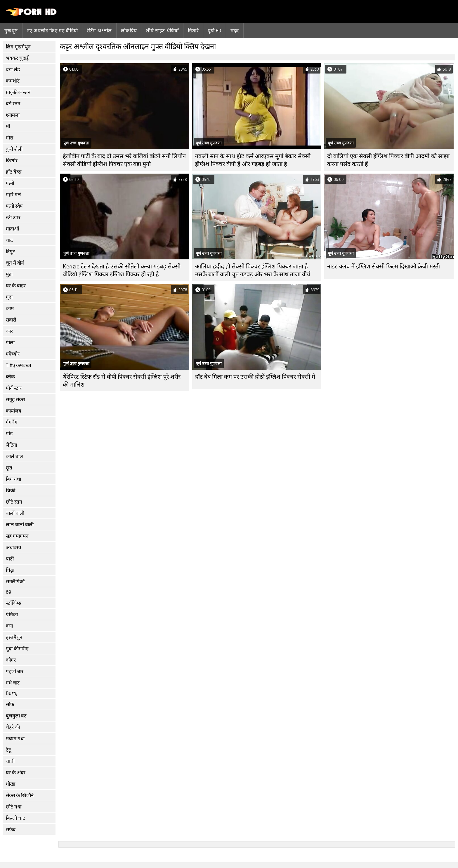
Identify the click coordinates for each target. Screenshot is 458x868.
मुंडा (9, 274)
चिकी (11, 491)
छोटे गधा (14, 807)
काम (10, 309)
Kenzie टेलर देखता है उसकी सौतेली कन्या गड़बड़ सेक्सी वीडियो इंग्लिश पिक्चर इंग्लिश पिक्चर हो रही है (122, 270)
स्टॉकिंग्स (14, 603)
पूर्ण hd (214, 31)
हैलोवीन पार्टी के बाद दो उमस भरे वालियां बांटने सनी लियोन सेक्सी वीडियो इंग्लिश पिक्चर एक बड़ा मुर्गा (124, 160)
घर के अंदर (16, 773)
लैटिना (11, 445)
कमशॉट (13, 81)
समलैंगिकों (15, 582)
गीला (10, 343)
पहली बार (15, 671)
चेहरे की (13, 727)
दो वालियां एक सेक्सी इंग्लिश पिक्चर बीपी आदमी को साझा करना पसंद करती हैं (388, 160)
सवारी (11, 320)
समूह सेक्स (15, 400)
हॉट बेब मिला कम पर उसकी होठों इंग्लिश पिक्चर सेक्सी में (255, 377)
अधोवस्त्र (13, 547)
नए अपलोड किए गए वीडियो (52, 31)
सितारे (193, 31)
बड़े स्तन (13, 104)
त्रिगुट (11, 252)
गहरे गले (13, 195)
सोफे (10, 704)
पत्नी (10, 183)
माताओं (12, 229)
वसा (9, 626)
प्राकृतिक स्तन (18, 92)
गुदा (9, 297)
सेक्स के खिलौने (20, 795)
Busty (12, 693)
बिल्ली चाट (15, 818)
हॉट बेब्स (14, 172)
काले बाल (14, 456)
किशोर (12, 161)
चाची (10, 761)
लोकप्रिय (129, 31)
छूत (9, 468)
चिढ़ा (10, 570)
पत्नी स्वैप (14, 206)
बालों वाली (15, 513)
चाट (9, 240)
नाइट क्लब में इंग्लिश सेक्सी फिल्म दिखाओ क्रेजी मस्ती (384, 267)
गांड (9, 434)
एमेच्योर (13, 354)
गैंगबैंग (12, 422)
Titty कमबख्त (19, 365)
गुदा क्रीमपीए (17, 649)
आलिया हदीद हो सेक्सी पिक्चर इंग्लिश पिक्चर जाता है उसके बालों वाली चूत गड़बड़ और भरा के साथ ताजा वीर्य (253, 270)
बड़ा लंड (13, 70)
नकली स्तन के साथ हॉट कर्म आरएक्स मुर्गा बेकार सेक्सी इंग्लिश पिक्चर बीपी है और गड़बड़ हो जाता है (253, 160)
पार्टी (10, 559)
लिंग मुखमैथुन (18, 47)
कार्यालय (14, 411)
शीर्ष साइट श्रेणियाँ (162, 31)
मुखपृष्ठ (11, 31)
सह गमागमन (17, 536)
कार (9, 331)
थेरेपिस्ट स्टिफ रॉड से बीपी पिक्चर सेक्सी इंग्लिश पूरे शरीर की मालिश (122, 381)
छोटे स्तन (14, 502)
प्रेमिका (12, 615)
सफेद (11, 830)
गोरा (9, 138)
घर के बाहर (16, 286)
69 (8, 592)
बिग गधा (13, 479)
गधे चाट (13, 683)
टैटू (8, 750)
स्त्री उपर (13, 218)
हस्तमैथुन (14, 637)
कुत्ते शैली (14, 149)
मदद (235, 31)
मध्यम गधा (15, 739)
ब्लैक (10, 377)
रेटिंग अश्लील (99, 31)
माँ (8, 126)
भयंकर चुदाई (17, 58)
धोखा (11, 784)
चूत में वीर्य (15, 263)
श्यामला (13, 115)
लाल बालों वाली (20, 525)
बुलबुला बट (16, 716)
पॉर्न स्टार (14, 388)
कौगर (11, 660)
